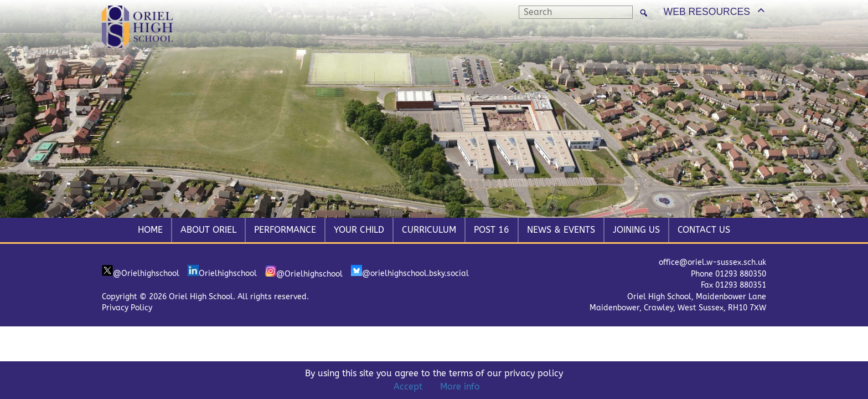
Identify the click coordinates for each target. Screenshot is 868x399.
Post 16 (492, 230)
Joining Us (636, 230)
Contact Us (704, 230)
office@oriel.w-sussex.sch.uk (712, 262)
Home (150, 230)
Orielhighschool (222, 272)
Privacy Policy (127, 308)
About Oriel (208, 230)
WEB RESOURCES (707, 12)
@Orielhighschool (141, 272)
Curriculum (429, 230)
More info (460, 387)
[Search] (644, 12)
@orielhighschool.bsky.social (410, 272)
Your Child (359, 230)
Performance (285, 230)
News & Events (561, 230)
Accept (408, 387)
